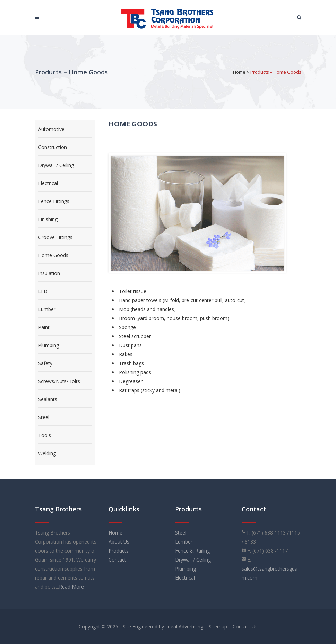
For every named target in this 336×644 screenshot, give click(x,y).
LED (43, 291)
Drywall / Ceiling (56, 165)
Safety (45, 363)
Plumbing (49, 345)
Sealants (48, 399)
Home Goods (53, 255)
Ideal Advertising (185, 627)
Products (119, 551)
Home (239, 72)
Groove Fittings (55, 237)
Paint (44, 327)
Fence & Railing (192, 551)
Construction (53, 147)
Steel (44, 417)
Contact (117, 560)
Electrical (48, 183)
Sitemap (218, 627)
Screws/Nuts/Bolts (59, 381)
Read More (71, 587)
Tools (45, 435)
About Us (119, 542)
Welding (47, 453)
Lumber (47, 309)
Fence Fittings (54, 201)
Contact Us (245, 627)
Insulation (49, 273)
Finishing (48, 219)
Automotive (51, 129)
